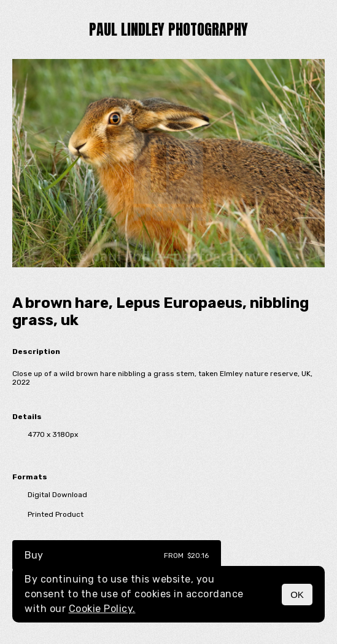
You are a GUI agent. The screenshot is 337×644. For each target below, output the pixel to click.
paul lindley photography (169, 29)
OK (297, 595)
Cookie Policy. (102, 609)
